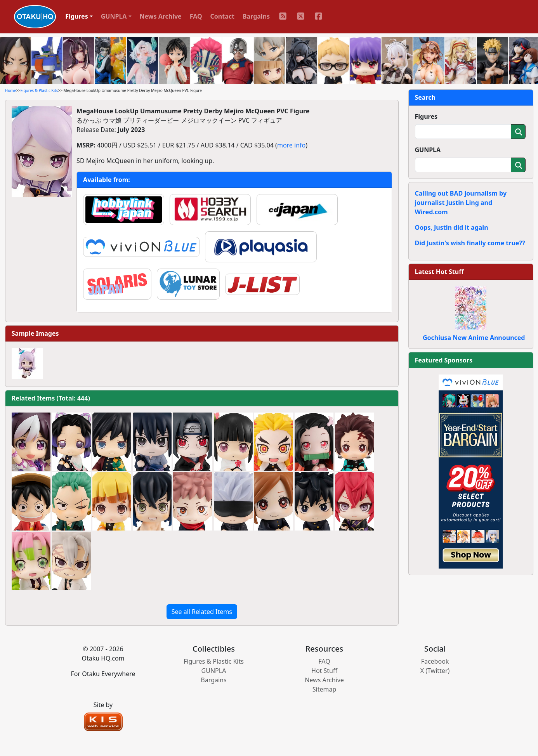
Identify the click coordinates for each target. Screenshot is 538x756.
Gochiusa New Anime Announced (474, 338)
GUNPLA (428, 150)
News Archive (161, 16)
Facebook (435, 661)
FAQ (196, 16)
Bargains (256, 16)
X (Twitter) (435, 671)
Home (10, 90)
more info (291, 145)
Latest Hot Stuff (439, 272)
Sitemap (325, 689)
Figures (426, 116)
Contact (222, 16)
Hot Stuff (324, 671)
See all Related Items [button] (202, 612)
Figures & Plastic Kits (39, 90)
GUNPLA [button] (114, 16)
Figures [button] (77, 16)
